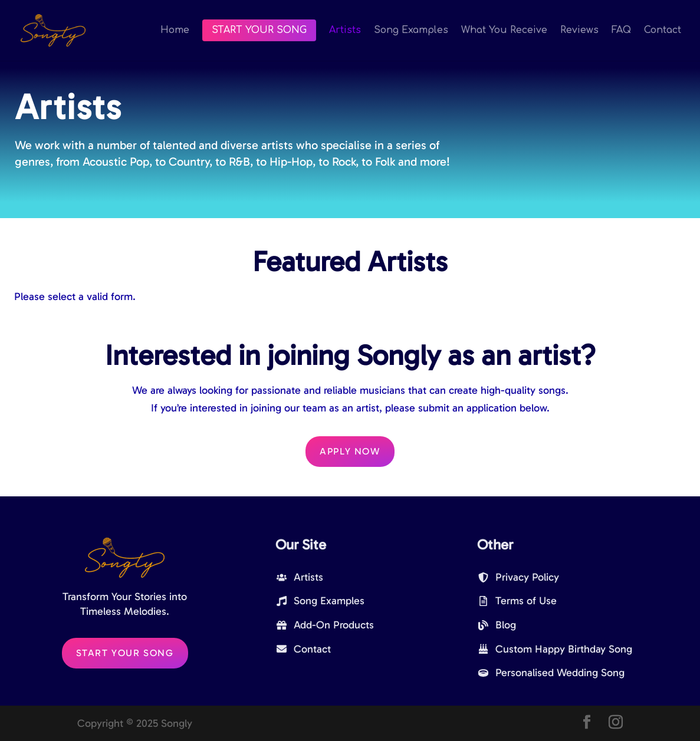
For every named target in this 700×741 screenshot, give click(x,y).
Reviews (579, 31)
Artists (345, 31)
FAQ (621, 31)
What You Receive (504, 31)
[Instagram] (616, 724)
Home (175, 31)
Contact (663, 31)
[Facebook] (587, 724)
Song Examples (411, 31)
